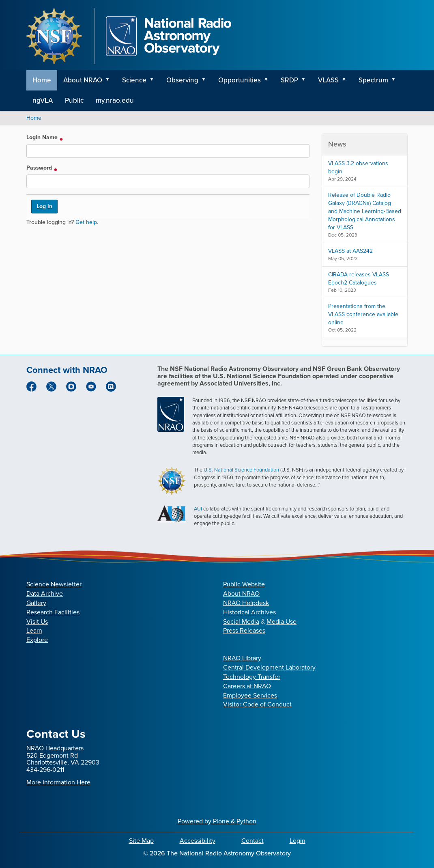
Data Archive (45, 593)
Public (74, 100)
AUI (198, 509)
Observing (182, 80)
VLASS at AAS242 (350, 251)
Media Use (281, 621)
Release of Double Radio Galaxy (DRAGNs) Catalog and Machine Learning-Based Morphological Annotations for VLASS (365, 211)
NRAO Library (242, 658)
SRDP (289, 80)
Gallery (36, 603)
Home (42, 80)
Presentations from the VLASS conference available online (363, 314)
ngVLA (43, 100)
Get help (86, 222)
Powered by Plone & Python (217, 821)
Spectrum (373, 80)
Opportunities (240, 80)
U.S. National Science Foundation (241, 470)
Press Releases (244, 630)
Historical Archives (249, 612)
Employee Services (250, 695)
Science (134, 80)
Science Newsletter (54, 584)
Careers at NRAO (247, 686)
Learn (34, 630)
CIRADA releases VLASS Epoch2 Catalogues (359, 279)
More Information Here (58, 782)
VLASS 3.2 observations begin (358, 167)
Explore (37, 640)
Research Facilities (53, 612)
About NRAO (83, 80)
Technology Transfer (252, 677)
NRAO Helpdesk (246, 603)
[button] (110, 80)
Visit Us (37, 621)
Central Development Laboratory (269, 667)
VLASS (328, 80)
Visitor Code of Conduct (257, 704)
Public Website (244, 584)
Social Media (241, 621)
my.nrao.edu (115, 100)
